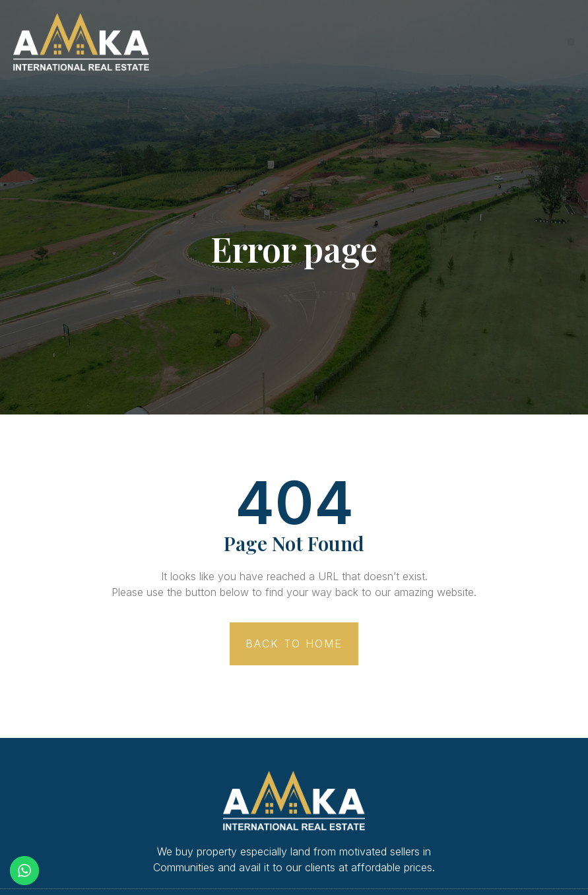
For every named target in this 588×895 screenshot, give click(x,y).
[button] (571, 42)
